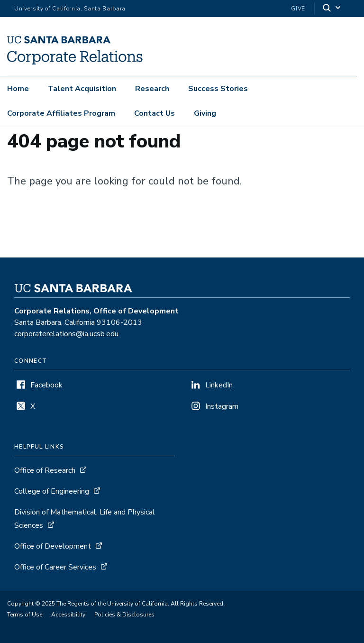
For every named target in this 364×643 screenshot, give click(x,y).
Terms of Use (25, 615)
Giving (205, 113)
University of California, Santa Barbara (70, 9)
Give (298, 9)
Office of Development (53, 546)
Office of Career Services (55, 567)
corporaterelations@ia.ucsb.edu (66, 334)
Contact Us (155, 113)
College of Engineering (52, 491)
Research (152, 89)
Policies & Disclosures (124, 615)
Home (18, 89)
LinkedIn (219, 385)
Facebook (46, 385)
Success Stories (218, 89)
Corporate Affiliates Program (61, 113)
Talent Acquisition (82, 89)
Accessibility (68, 615)
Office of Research (45, 470)
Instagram (222, 406)
